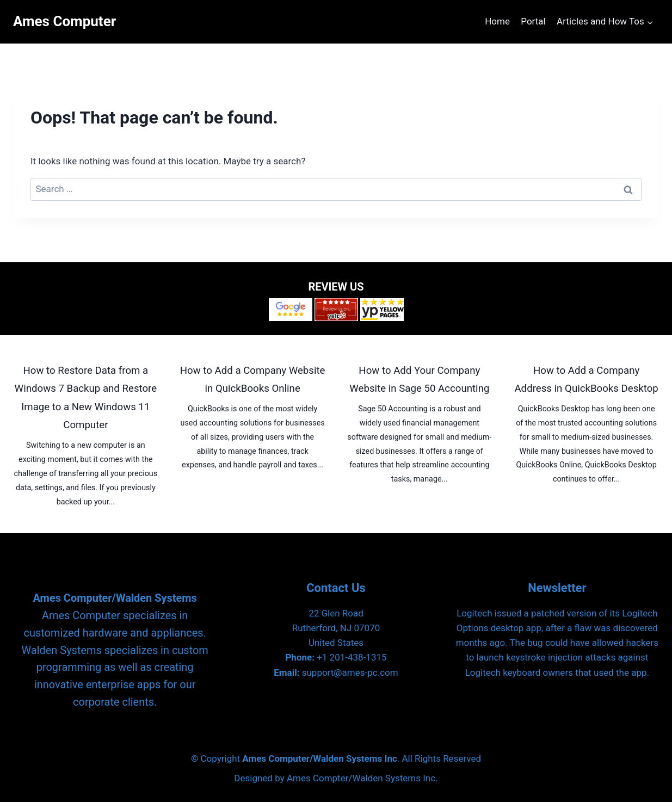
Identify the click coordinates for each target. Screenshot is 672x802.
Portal (533, 21)
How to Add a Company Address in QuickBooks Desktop (586, 380)
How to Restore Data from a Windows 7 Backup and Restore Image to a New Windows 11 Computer (86, 398)
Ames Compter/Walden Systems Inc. (362, 778)
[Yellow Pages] (382, 310)
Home (497, 21)
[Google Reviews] (291, 310)
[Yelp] (336, 310)
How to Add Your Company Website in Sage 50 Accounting (419, 380)
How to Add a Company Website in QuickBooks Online (253, 380)
